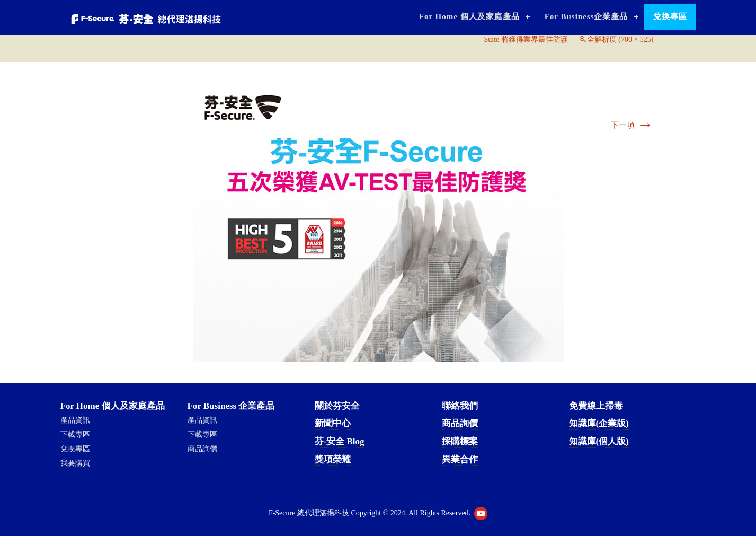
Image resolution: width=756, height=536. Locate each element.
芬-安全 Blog (340, 441)
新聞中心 (333, 423)
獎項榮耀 (333, 459)
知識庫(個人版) (599, 441)
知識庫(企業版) (599, 423)
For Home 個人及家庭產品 (469, 16)
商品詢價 (202, 449)
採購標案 (460, 441)
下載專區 (75, 434)
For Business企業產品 (586, 16)
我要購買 (75, 463)
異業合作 (460, 459)
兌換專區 (670, 16)
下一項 (632, 125)
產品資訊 (75, 420)
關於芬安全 (337, 406)
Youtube (481, 513)
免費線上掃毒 (596, 406)
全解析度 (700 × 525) (620, 39)
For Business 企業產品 (231, 406)
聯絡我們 (460, 406)
